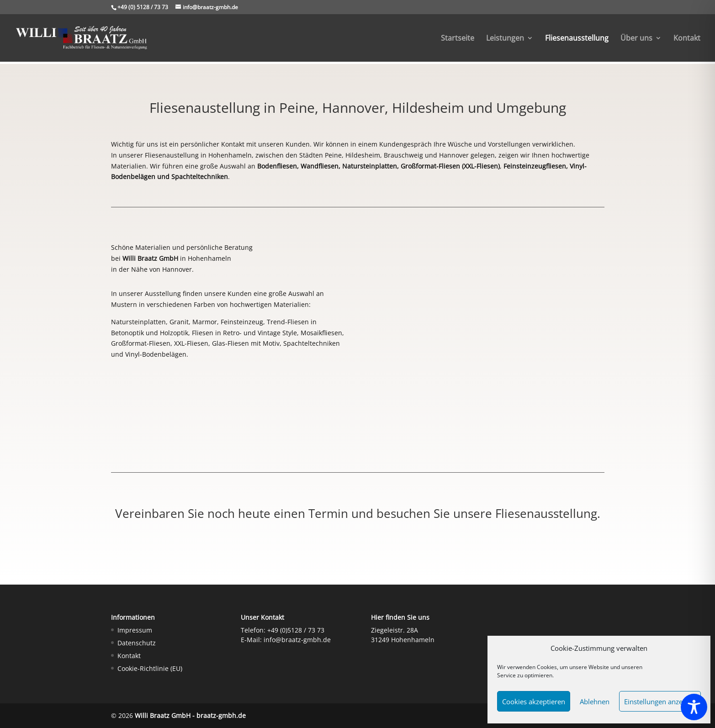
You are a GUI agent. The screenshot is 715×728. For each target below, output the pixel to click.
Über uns (636, 39)
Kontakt (687, 39)
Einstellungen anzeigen (660, 702)
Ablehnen (595, 702)
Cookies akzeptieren (534, 702)
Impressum (135, 630)
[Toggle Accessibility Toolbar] (694, 707)
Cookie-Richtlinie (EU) (150, 668)
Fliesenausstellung (577, 39)
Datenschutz (137, 643)
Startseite (458, 39)
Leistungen (505, 39)
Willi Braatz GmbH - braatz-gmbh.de (190, 715)
